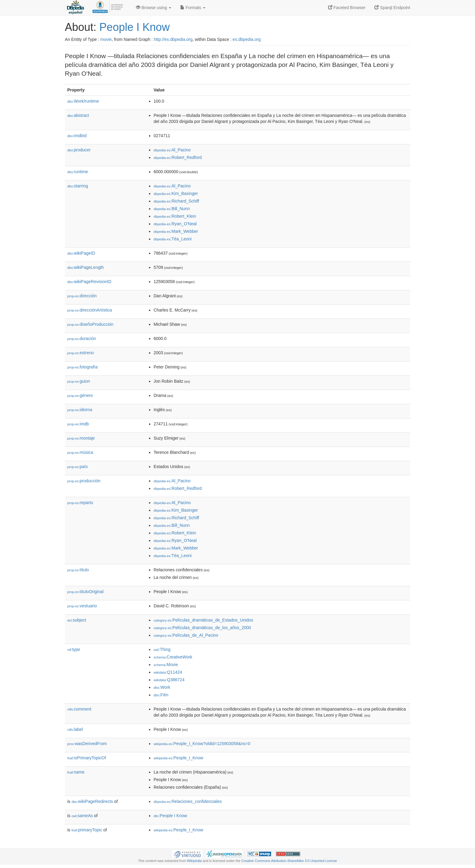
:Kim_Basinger (176, 193)
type (74, 649)
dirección (82, 296)
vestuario (82, 606)
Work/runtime (83, 101)
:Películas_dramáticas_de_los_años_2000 (202, 628)
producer (79, 150)
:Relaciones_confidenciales (188, 801)
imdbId (77, 136)
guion (79, 381)
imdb (78, 424)
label (75, 729)
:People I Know (170, 816)
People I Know (135, 27)
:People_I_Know (178, 758)
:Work (162, 687)
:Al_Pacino (172, 150)
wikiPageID (81, 253)
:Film (161, 695)
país (78, 467)
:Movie (166, 665)
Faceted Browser (347, 8)
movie (106, 39)
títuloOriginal (85, 592)
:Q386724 (169, 680)
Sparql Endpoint (392, 8)
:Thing (162, 649)
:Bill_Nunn (172, 209)
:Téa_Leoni (173, 239)
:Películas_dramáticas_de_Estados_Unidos (203, 620)
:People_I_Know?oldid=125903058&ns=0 (202, 744)
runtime (78, 172)
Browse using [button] (154, 8)
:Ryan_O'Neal (175, 224)
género (80, 395)
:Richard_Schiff (176, 201)
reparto (80, 503)
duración (82, 338)
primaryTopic (87, 830)
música (80, 452)
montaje (81, 438)
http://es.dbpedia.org (173, 39)
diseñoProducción (90, 324)
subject (77, 620)
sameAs (82, 816)
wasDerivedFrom (87, 744)
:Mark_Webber (176, 231)
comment (79, 709)
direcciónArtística (90, 310)
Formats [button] (193, 8)
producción (84, 481)
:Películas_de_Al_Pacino (186, 635)
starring (78, 186)
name (76, 772)
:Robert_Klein (175, 216)
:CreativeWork (173, 657)
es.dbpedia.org (247, 39)
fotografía (82, 367)
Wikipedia (194, 861)
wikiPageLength (86, 267)
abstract (78, 115)
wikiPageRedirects (92, 801)
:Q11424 (168, 672)
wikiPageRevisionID (89, 282)
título (78, 570)
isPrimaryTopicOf (87, 758)
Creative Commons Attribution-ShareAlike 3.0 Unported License (289, 861)
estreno (81, 353)
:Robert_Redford (178, 157)
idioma (80, 410)
